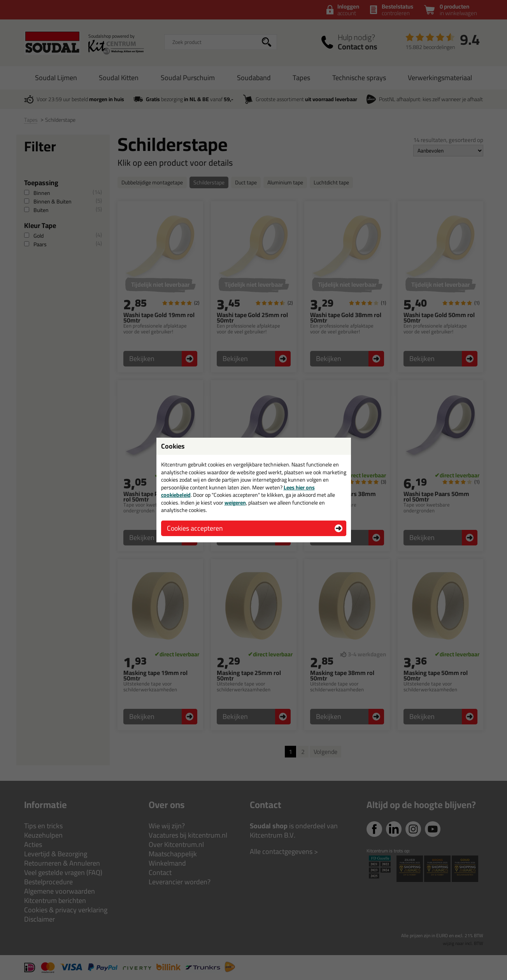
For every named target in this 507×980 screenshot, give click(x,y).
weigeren (235, 503)
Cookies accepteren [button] (195, 528)
